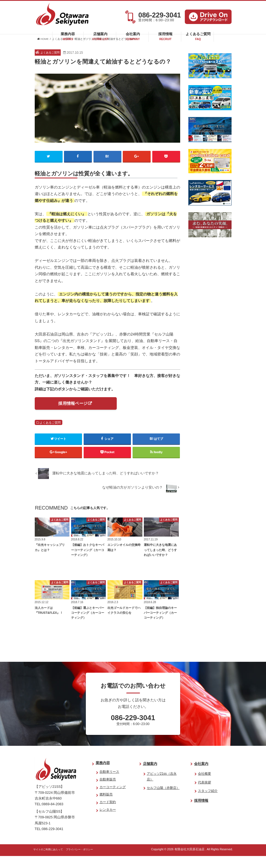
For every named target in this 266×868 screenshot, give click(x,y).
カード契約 (108, 814)
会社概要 (204, 786)
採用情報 (165, 38)
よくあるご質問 (198, 38)
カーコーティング (113, 799)
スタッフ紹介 (208, 803)
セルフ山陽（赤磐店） (163, 800)
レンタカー (108, 822)
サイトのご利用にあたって (51, 861)
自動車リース (109, 784)
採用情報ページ (73, 415)
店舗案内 (100, 38)
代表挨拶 (204, 794)
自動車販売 (108, 791)
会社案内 (133, 38)
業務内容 (68, 38)
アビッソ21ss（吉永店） (162, 788)
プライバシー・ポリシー (89, 861)
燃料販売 (106, 806)
